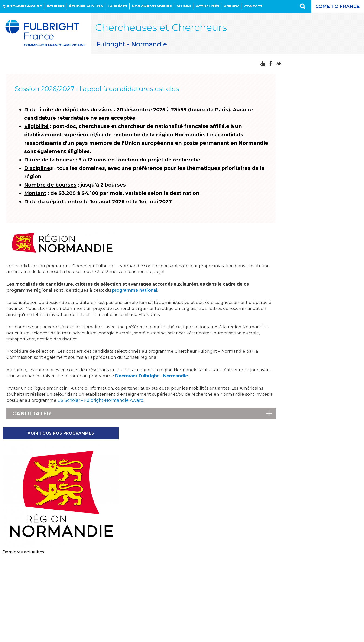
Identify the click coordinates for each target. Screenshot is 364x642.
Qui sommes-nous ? (22, 6)
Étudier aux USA (86, 6)
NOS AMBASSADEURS (152, 6)
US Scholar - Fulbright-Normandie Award (120, 406)
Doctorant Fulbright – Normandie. (166, 381)
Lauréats (117, 6)
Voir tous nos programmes (320, 61)
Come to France (336, 6)
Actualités (207, 6)
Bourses (56, 6)
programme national (135, 294)
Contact (253, 6)
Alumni (184, 6)
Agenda (232, 6)
